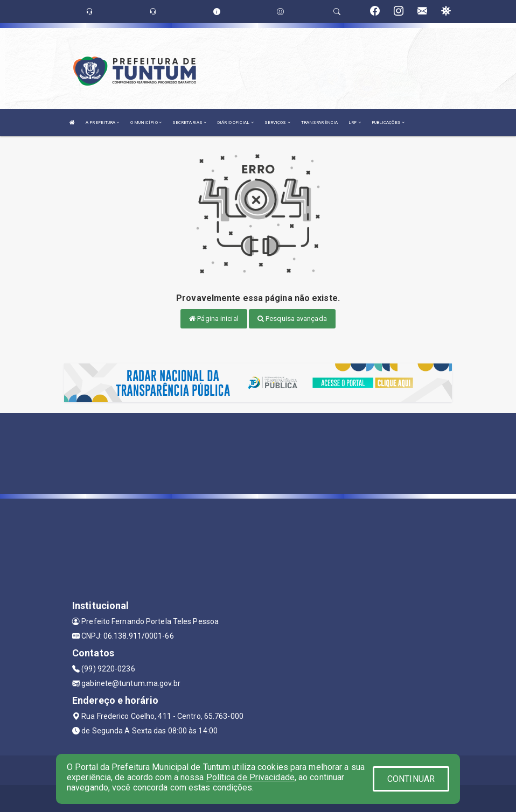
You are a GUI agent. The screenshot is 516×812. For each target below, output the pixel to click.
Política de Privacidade (250, 777)
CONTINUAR (411, 779)
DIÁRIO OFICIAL (235, 122)
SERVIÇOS (277, 122)
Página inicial (214, 318)
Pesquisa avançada (292, 318)
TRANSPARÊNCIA (319, 122)
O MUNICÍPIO (146, 122)
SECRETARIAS (189, 122)
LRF (355, 122)
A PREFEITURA (102, 122)
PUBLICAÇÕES (388, 122)
